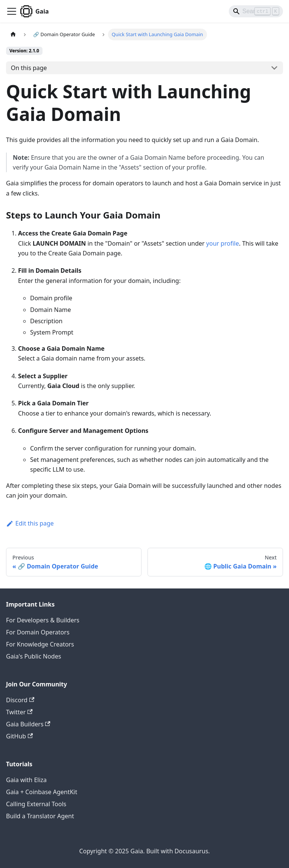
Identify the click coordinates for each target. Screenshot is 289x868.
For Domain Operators (38, 632)
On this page (29, 68)
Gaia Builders (28, 724)
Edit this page (30, 523)
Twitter (19, 712)
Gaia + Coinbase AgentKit (42, 792)
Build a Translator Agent (40, 816)
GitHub (19, 736)
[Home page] (13, 34)
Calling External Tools (36, 804)
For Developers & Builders (43, 620)
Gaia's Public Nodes (33, 656)
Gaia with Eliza (26, 780)
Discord (20, 700)
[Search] (256, 11)
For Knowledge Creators (40, 644)
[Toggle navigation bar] (12, 11)
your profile (223, 243)
